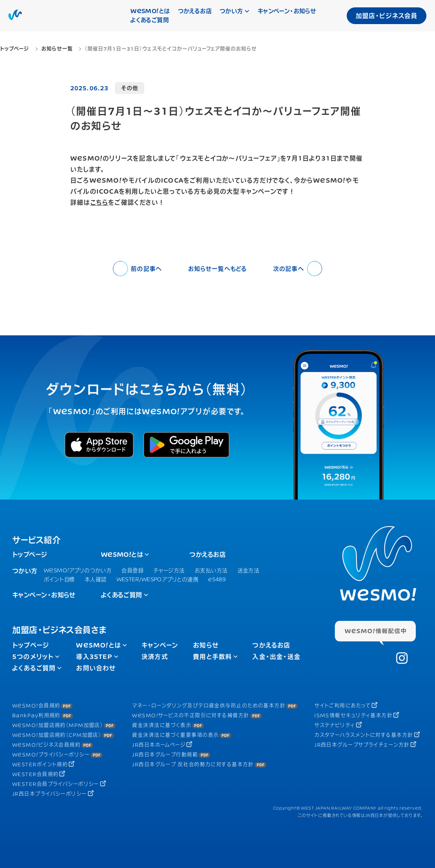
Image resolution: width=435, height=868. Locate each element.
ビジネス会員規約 (46, 745)
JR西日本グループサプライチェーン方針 (362, 745)
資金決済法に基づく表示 (162, 725)
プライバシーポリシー (51, 755)
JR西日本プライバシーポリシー (50, 794)
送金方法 (249, 570)
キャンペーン (160, 645)
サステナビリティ (335, 725)
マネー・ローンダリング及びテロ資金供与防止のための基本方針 (209, 706)
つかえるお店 (195, 11)
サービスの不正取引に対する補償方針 (191, 715)
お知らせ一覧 (217, 269)
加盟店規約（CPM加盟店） (57, 735)
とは (150, 11)
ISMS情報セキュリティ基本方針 (353, 715)
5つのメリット (33, 657)
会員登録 (132, 570)
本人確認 (96, 579)
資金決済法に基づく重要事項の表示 (175, 735)
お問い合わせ (96, 668)
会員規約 (36, 706)
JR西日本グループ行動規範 (165, 755)
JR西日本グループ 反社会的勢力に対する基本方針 (193, 764)
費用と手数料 (212, 657)
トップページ (30, 554)
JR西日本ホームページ (159, 745)
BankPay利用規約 (36, 715)
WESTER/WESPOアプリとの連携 (158, 579)
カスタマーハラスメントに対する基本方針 (364, 735)
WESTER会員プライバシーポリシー (56, 784)
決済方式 (155, 657)
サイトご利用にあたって (343, 706)
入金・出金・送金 (276, 657)
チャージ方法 (169, 570)
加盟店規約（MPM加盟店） (58, 725)
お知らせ (206, 645)
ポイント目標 (59, 579)
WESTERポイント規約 (40, 764)
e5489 (217, 579)
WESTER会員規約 (35, 774)
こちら (100, 202)
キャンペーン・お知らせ (287, 11)
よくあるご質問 (150, 20)
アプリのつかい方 (78, 570)
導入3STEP (94, 657)
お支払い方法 (211, 570)
